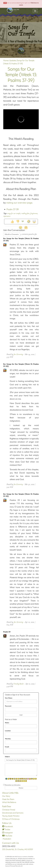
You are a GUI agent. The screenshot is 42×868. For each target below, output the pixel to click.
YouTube (7, 836)
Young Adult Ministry (11, 816)
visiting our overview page (19, 203)
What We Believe (9, 802)
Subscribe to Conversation (12, 234)
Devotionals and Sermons (13, 813)
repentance (7, 216)
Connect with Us (10, 843)
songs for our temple (14, 214)
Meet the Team (8, 799)
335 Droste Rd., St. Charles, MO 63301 (18, 849)
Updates (13, 60)
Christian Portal (9, 810)
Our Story (6, 796)
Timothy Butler (18, 684)
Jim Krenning (18, 355)
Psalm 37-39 (13, 209)
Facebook (7, 826)
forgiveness (34, 214)
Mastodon (7, 839)
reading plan (25, 214)
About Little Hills (10, 793)
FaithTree (7, 806)
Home (6, 60)
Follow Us (7, 823)
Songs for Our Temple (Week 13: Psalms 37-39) (21, 75)
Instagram (7, 833)
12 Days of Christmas (11, 819)
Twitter (6, 829)
